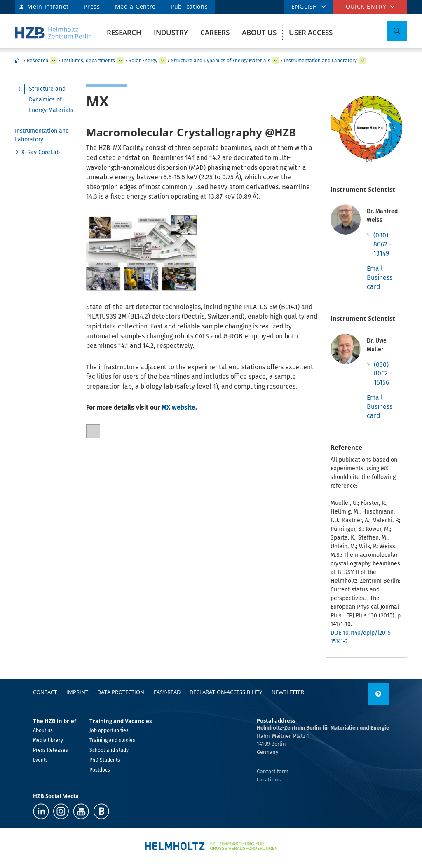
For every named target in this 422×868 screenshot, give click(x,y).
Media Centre (135, 6)
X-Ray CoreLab (41, 152)
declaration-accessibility (226, 692)
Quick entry (366, 6)
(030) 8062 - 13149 (382, 244)
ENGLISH (304, 6)
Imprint (77, 692)
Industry (171, 32)
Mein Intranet (48, 6)
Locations (269, 780)
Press (92, 6)
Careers (215, 32)
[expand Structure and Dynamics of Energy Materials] (276, 61)
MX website (178, 407)
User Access (311, 32)
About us (259, 32)
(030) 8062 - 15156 (383, 373)
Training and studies (112, 740)
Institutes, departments (88, 61)
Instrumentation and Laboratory (320, 61)
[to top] (378, 694)
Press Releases (50, 750)
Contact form (273, 771)
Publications (189, 6)
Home (17, 61)
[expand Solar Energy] (163, 61)
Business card (380, 282)
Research (124, 32)
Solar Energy (143, 61)
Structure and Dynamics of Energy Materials (221, 61)
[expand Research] (54, 61)
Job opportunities (109, 730)
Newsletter (288, 692)
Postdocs (100, 770)
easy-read (167, 692)
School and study (109, 750)
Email (375, 269)
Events (40, 760)
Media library (48, 740)
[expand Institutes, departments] (120, 61)
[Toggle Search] (397, 31)
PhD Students (105, 760)
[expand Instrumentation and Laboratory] (362, 61)
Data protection (121, 692)
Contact (45, 692)
